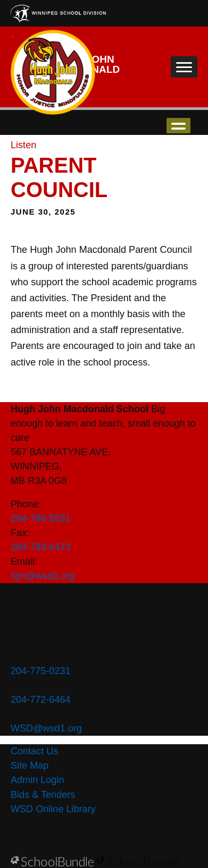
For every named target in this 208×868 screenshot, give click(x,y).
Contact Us (34, 751)
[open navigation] (184, 67)
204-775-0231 (41, 671)
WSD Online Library (53, 809)
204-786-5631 (41, 518)
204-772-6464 (41, 700)
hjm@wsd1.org (43, 576)
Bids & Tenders (43, 795)
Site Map (30, 765)
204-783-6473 (41, 547)
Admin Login (38, 780)
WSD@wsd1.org (46, 728)
